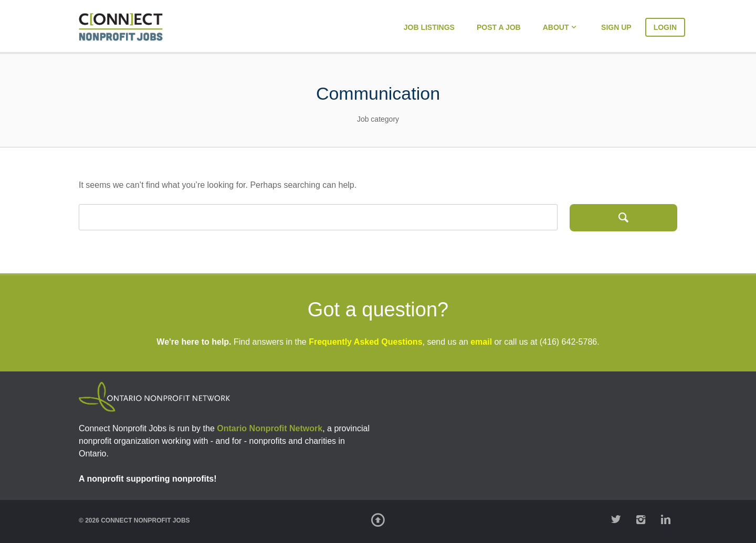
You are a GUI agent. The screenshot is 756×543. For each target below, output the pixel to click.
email (481, 342)
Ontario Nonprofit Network (270, 428)
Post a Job (499, 27)
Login (665, 27)
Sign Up (616, 27)
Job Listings (429, 27)
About (556, 27)
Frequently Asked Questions (365, 342)
